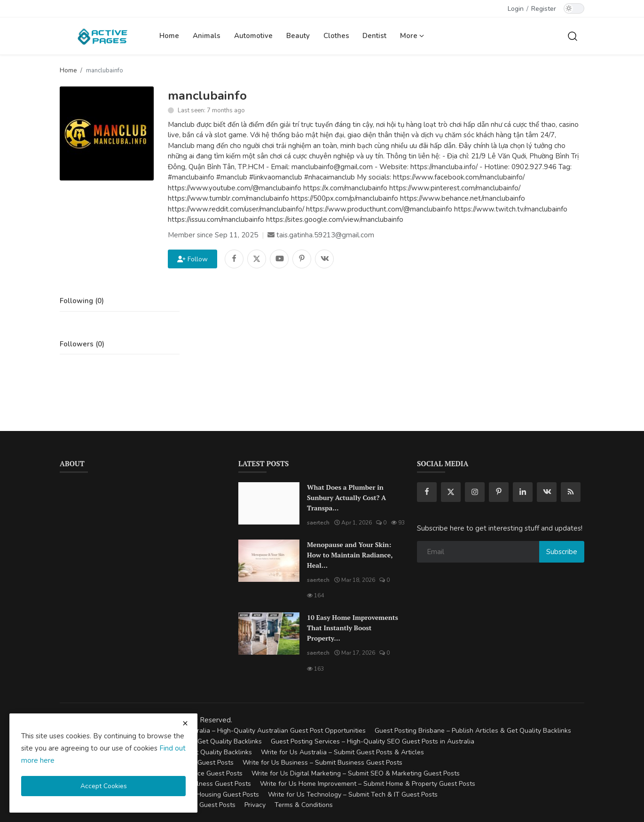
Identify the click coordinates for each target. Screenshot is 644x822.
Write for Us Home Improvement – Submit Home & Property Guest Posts (368, 784)
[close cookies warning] (185, 723)
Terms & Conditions (304, 805)
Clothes (336, 36)
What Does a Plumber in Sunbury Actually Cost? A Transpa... (346, 497)
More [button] (412, 36)
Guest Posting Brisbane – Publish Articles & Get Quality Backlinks (473, 731)
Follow (192, 259)
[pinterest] (499, 492)
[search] (573, 36)
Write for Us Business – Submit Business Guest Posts (322, 763)
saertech (318, 523)
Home (169, 36)
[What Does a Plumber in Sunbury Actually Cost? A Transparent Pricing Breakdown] (269, 503)
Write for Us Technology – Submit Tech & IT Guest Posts (353, 795)
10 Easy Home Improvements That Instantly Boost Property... (353, 628)
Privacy (255, 805)
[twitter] (451, 492)
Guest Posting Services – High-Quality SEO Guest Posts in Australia (373, 741)
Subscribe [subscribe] (562, 552)
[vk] (547, 492)
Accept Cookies (104, 786)
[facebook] (427, 492)
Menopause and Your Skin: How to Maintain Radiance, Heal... (350, 555)
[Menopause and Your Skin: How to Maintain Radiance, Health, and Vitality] (269, 561)
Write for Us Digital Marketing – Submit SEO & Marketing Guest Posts (356, 773)
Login (516, 9)
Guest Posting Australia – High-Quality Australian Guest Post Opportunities (252, 731)
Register (544, 9)
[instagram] (475, 492)
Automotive (253, 36)
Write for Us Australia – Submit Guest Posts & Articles (342, 752)
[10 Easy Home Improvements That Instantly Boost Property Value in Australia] (269, 634)
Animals (207, 36)
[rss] (571, 492)
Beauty (298, 36)
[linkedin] (523, 492)
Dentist (374, 36)
